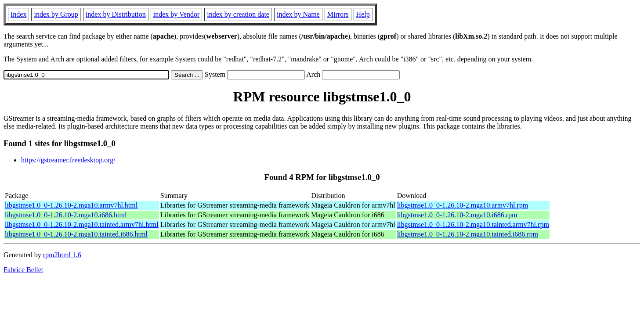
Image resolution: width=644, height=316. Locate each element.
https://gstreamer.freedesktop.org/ (68, 160)
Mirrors (338, 14)
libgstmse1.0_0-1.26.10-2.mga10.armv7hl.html (71, 205)
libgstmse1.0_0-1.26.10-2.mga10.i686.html (66, 215)
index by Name (298, 14)
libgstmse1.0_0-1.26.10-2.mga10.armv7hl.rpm (463, 205)
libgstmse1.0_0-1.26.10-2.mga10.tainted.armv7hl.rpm (473, 224)
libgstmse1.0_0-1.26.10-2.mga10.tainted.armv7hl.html (82, 224)
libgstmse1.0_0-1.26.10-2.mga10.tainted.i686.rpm (468, 234)
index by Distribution (116, 14)
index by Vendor (176, 14)
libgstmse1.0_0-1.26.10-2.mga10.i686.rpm (457, 215)
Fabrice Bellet (23, 270)
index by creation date (238, 14)
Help (363, 14)
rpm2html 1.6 (62, 255)
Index (18, 14)
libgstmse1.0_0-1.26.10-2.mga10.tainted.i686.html (76, 234)
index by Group (56, 14)
